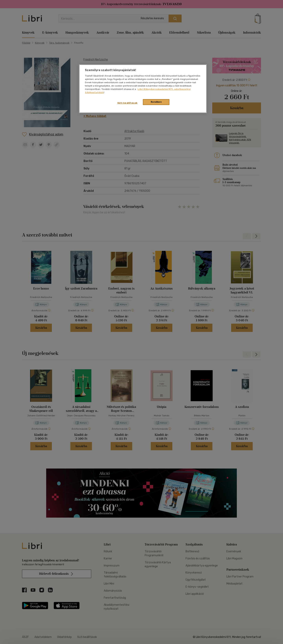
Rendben (156, 102)
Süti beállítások (127, 103)
